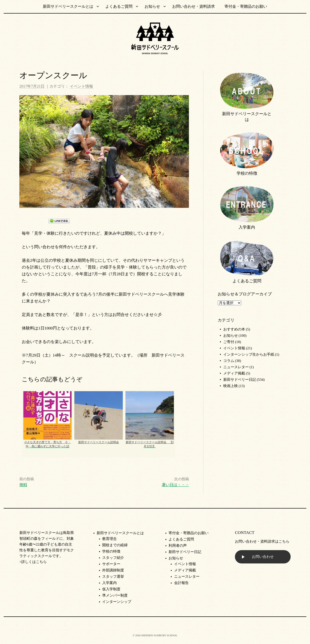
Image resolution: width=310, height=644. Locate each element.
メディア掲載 (234, 373)
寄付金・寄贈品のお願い (246, 6)
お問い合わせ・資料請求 (194, 6)
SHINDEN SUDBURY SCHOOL (159, 635)
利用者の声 (178, 546)
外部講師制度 (113, 570)
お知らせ (152, 6)
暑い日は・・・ (175, 485)
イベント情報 (81, 86)
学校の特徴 (247, 173)
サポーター (111, 564)
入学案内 (247, 227)
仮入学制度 (111, 589)
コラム (229, 361)
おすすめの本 (234, 329)
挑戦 (23, 485)
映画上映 (231, 386)
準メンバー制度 (115, 595)
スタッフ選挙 (113, 577)
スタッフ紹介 (113, 558)
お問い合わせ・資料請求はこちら (262, 541)
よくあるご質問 (119, 6)
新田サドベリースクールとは (68, 6)
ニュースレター (236, 367)
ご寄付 (229, 342)
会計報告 (181, 583)
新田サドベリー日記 (240, 380)
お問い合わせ (263, 557)
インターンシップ (117, 602)
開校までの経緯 (115, 545)
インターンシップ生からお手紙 (249, 354)
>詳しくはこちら (33, 562)
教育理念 (109, 539)
